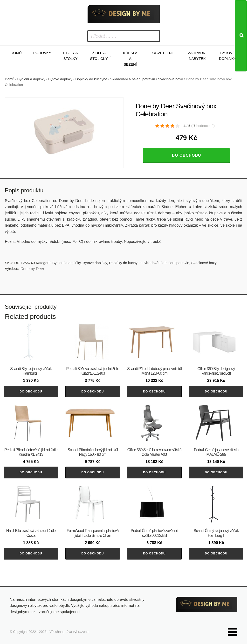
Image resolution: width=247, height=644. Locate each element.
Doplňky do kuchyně (91, 79)
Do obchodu (186, 155)
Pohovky (42, 53)
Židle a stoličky (99, 56)
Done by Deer (32, 269)
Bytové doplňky (228, 56)
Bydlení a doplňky (31, 79)
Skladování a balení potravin (133, 79)
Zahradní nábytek (197, 56)
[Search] (241, 36)
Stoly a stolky (71, 56)
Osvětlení (163, 53)
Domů (16, 53)
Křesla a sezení (130, 59)
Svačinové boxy (170, 79)
